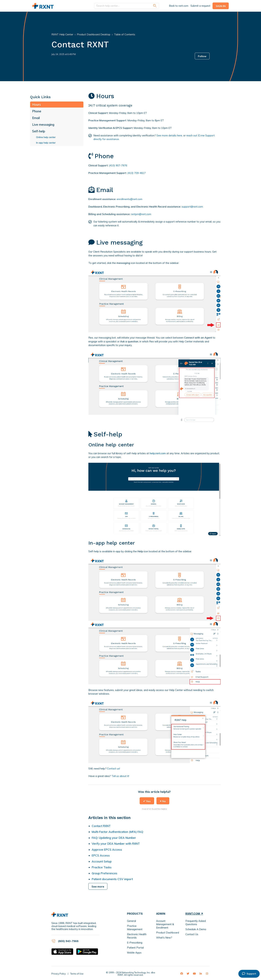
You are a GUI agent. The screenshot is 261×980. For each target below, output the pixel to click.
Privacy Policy (59, 974)
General (131, 921)
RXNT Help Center (62, 34)
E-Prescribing (135, 943)
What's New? (164, 938)
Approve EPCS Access (107, 850)
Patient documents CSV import (112, 879)
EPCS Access (101, 855)
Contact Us (192, 934)
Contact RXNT (101, 826)
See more (98, 886)
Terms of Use (77, 974)
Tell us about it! (120, 776)
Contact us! (114, 769)
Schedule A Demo (196, 929)
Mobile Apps (134, 953)
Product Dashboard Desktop (94, 34)
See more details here (169, 135)
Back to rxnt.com (179, 6)
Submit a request (200, 6)
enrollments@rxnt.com (130, 199)
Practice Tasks (102, 867)
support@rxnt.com (192, 207)
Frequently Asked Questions (196, 923)
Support (249, 974)
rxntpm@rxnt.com (141, 214)
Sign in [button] (221, 6)
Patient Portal (135, 948)
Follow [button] (202, 56)
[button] (147, 801)
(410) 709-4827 (136, 173)
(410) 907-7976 (118, 165)
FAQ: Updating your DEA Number (114, 838)
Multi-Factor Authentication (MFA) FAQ (117, 832)
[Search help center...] (127, 6)
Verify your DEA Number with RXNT (116, 844)
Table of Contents (125, 34)
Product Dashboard (168, 933)
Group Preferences (105, 873)
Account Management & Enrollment (165, 924)
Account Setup (102, 861)
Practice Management (135, 928)
